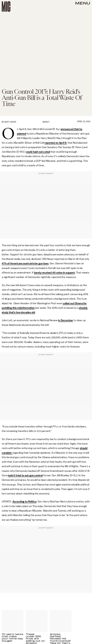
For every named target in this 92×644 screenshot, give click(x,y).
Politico (32, 502)
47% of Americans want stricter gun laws (25, 263)
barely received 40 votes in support (54, 273)
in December (66, 320)
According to (20, 502)
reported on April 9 (56, 143)
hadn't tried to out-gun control (25, 475)
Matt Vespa (10, 122)
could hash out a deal (38, 152)
